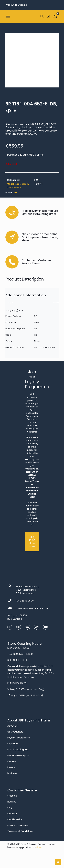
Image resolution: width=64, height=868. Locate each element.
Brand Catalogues (18, 750)
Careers (12, 761)
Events (11, 767)
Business (12, 773)
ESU (15, 193)
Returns (12, 802)
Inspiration (13, 744)
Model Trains (14, 184)
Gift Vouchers (15, 732)
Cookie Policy (15, 819)
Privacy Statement (18, 825)
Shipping (12, 796)
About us (12, 726)
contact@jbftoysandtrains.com (32, 608)
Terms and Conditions (20, 831)
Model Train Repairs (18, 755)
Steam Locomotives (18, 185)
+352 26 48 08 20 (25, 601)
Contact (12, 814)
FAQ (10, 808)
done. (40, 847)
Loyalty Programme (19, 738)
